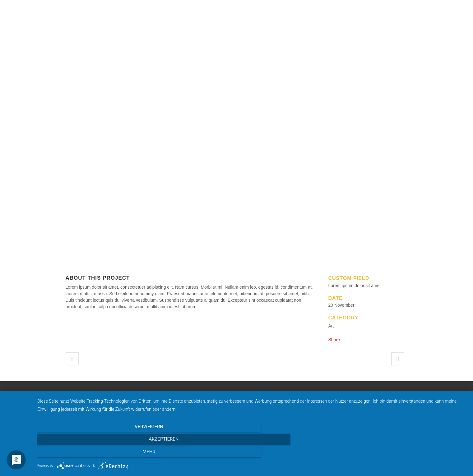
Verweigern (102, 454)
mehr (402, 454)
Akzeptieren (252, 454)
